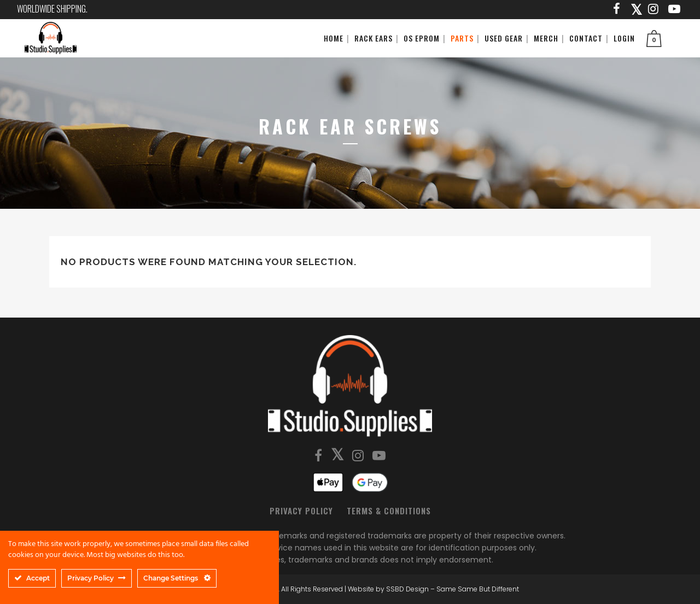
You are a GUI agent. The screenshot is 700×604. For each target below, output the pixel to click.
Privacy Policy (301, 511)
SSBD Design (407, 589)
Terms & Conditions (389, 511)
